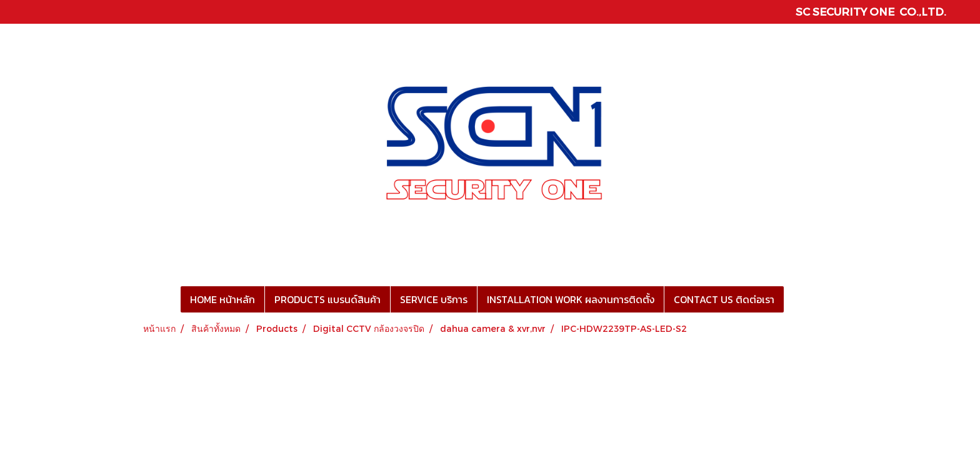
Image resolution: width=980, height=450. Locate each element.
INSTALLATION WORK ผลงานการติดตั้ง (571, 299)
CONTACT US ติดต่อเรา (724, 299)
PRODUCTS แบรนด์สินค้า (327, 299)
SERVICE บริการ (434, 299)
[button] (795, 299)
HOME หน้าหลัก (222, 299)
